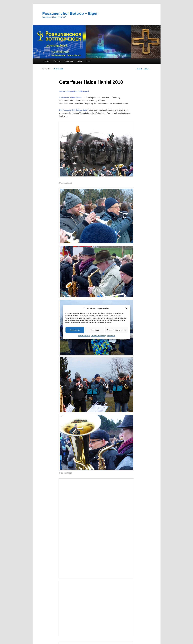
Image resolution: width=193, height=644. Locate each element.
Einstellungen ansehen (117, 330)
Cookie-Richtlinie (84, 336)
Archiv (80, 61)
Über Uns (57, 61)
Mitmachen (69, 61)
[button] (126, 308)
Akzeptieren (75, 330)
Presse (88, 61)
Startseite (46, 61)
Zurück (139, 69)
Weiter (147, 69)
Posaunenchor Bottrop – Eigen (70, 13)
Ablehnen (95, 330)
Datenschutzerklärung (98, 336)
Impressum (111, 336)
